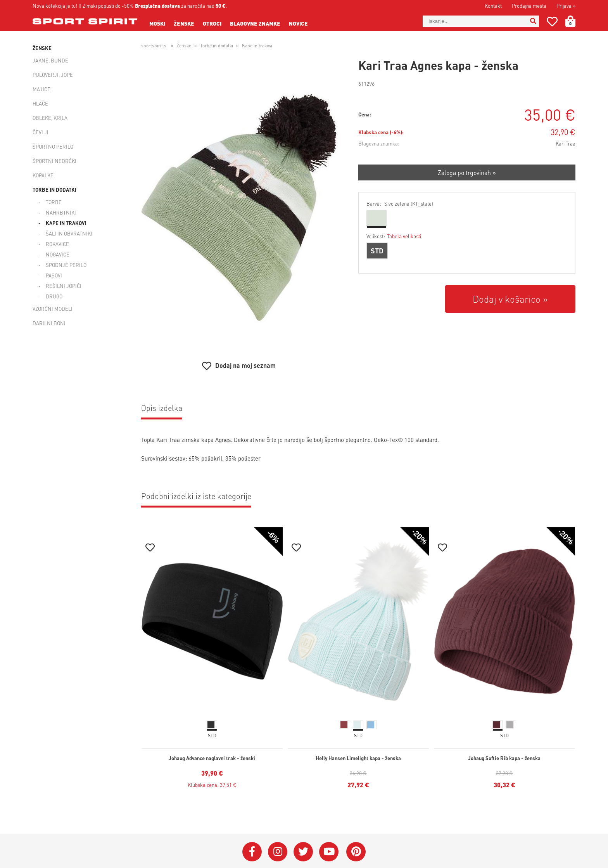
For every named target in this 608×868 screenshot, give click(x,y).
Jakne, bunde (50, 60)
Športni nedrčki (54, 161)
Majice (41, 89)
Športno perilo (53, 146)
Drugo (54, 296)
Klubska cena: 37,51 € (212, 785)
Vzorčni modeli (53, 309)
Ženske (184, 23)
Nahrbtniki (61, 212)
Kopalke (43, 175)
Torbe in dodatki (54, 190)
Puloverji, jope (53, 75)
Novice (298, 23)
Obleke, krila (50, 118)
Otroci (212, 23)
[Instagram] (278, 852)
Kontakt (493, 6)
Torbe (54, 202)
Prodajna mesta (529, 6)
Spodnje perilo (66, 265)
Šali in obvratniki (69, 233)
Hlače (40, 103)
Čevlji (41, 132)
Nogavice (58, 254)
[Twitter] (303, 852)
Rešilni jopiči (64, 286)
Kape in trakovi (66, 223)
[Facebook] (252, 852)
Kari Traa (566, 143)
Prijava (566, 6)
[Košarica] (575, 21)
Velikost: (394, 236)
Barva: (400, 204)
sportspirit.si (154, 46)
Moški (157, 23)
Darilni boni (49, 323)
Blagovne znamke (255, 23)
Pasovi (54, 275)
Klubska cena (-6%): (381, 132)
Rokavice (57, 244)
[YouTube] (329, 852)
